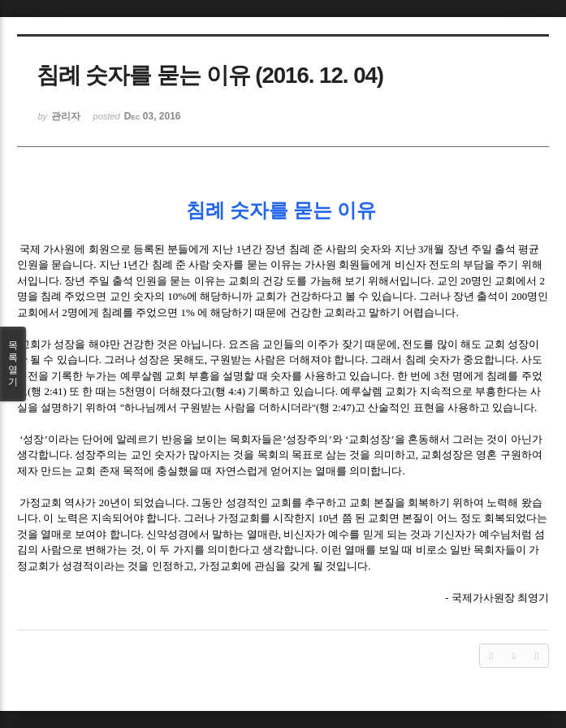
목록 (13, 364)
